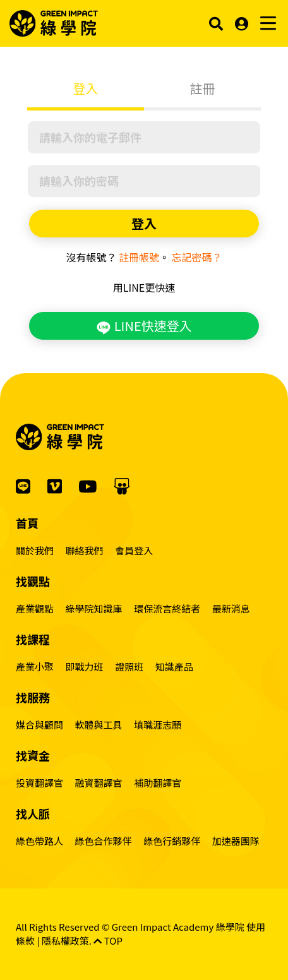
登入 (85, 88)
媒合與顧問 (39, 725)
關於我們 (35, 550)
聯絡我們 (85, 550)
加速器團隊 (236, 841)
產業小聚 (35, 666)
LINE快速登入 (144, 326)
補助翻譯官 (158, 783)
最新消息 (231, 608)
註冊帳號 (139, 257)
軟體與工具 (99, 725)
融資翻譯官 (99, 783)
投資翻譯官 (39, 783)
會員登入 (134, 550)
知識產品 (174, 666)
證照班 (129, 666)
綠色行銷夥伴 (172, 841)
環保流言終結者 (167, 608)
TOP (108, 941)
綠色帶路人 (39, 841)
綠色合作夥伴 (104, 841)
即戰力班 (85, 666)
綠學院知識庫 (94, 608)
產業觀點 (35, 608)
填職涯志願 (158, 725)
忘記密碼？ (197, 257)
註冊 (203, 88)
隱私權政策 (65, 941)
